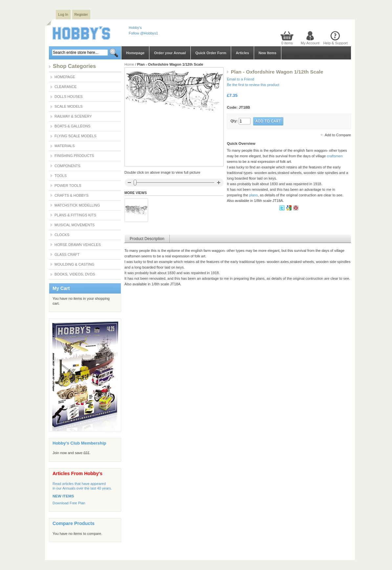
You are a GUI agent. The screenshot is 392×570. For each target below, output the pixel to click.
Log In (63, 14)
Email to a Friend (240, 79)
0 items (287, 43)
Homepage (135, 53)
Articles (242, 53)
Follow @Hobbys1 (143, 33)
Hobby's (135, 28)
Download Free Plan (69, 503)
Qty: (234, 121)
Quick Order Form (211, 53)
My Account (310, 43)
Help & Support (335, 43)
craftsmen (335, 156)
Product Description (147, 239)
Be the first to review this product (253, 85)
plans (253, 195)
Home (129, 64)
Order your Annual (170, 53)
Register (81, 14)
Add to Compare (338, 135)
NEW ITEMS (63, 496)
